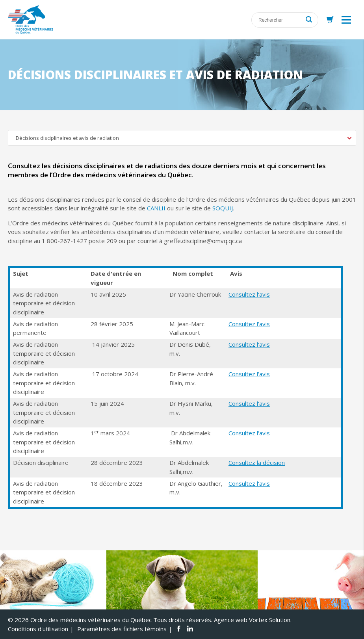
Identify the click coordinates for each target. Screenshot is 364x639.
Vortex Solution (270, 620)
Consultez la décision (257, 463)
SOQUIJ (223, 208)
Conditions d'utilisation (38, 629)
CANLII (156, 208)
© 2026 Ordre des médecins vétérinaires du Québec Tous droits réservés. (110, 620)
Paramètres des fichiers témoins (122, 629)
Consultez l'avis (249, 294)
